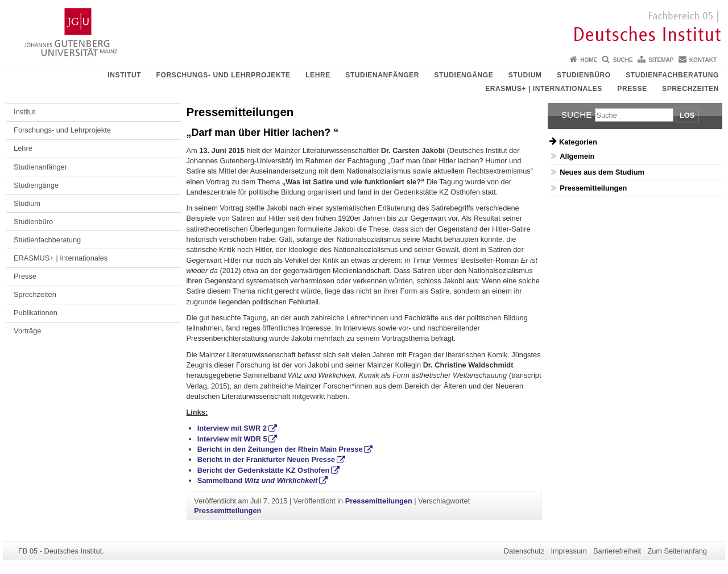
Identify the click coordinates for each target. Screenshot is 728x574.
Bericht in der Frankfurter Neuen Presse (266, 459)
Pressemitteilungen (379, 501)
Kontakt (703, 60)
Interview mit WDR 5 (232, 439)
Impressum (568, 551)
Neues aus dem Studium (602, 172)
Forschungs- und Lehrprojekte (224, 75)
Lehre (318, 75)
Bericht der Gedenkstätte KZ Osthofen (264, 470)
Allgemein (577, 156)
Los (687, 115)
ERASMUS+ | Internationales (544, 89)
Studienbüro (584, 75)
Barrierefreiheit (617, 551)
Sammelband (258, 480)
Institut (124, 75)
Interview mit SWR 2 (232, 428)
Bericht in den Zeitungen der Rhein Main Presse (280, 449)
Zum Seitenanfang (677, 551)
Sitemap (661, 60)
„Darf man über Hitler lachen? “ (263, 133)
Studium (525, 75)
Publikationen (36, 313)
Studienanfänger (382, 75)
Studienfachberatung (672, 75)
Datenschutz (524, 551)
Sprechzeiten (690, 89)
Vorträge (27, 331)
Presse (632, 89)
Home (589, 60)
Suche (623, 60)
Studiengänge (464, 75)
